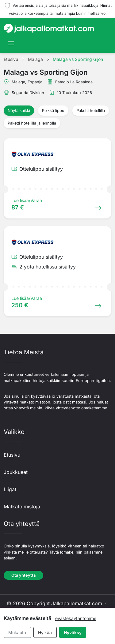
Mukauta (17, 632)
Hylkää (45, 632)
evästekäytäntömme (76, 618)
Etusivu (12, 455)
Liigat (10, 489)
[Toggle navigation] (11, 43)
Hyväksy (73, 632)
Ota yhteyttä (23, 575)
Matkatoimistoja (22, 507)
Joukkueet (16, 472)
